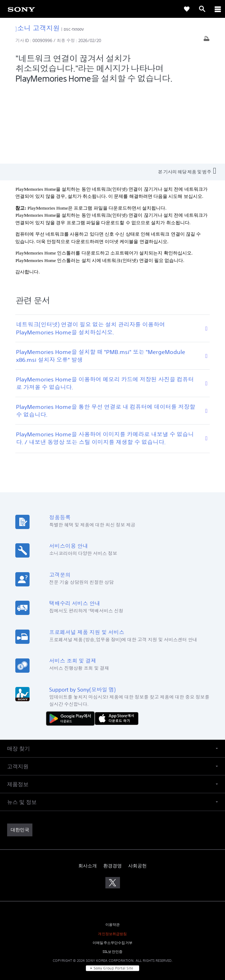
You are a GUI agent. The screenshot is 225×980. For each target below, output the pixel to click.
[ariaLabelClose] (218, 9)
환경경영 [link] (112, 792)
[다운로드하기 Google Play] (72, 644)
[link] (21, 9)
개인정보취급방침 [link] (112, 859)
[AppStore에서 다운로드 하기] (117, 644)
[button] (112, 674)
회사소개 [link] (88, 792)
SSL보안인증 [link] (112, 877)
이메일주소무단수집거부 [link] (112, 868)
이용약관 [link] (113, 850)
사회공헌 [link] (137, 792)
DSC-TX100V (74, 29)
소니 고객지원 (38, 28)
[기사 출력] (206, 40)
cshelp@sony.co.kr (153, 948)
